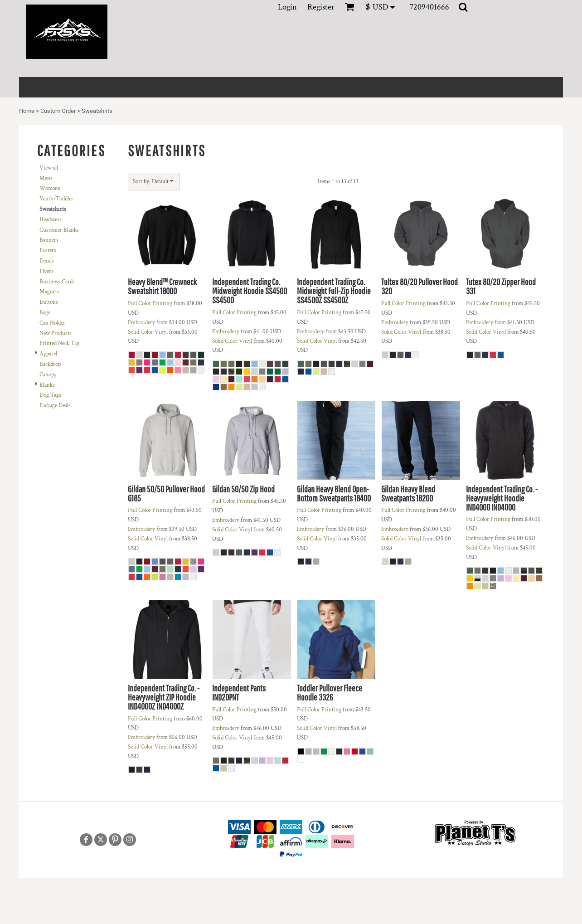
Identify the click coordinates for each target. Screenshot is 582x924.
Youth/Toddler (56, 199)
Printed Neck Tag (59, 343)
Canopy (48, 375)
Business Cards (57, 282)
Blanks (47, 385)
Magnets (49, 292)
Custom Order (58, 111)
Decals (47, 261)
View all (49, 168)
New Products (56, 333)
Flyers (46, 271)
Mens (46, 178)
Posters (48, 250)
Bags (45, 313)
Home (27, 111)
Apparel (48, 354)
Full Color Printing (150, 304)
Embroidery (141, 323)
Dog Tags (50, 395)
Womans (50, 188)
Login (287, 7)
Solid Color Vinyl (148, 332)
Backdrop (50, 364)
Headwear (51, 220)
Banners (49, 240)
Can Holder (52, 323)
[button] (383, 7)
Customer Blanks (59, 230)
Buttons (49, 302)
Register (321, 7)
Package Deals (55, 406)
